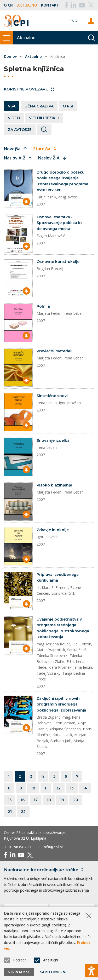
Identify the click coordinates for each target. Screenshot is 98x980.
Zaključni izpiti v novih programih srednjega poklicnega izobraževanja (61, 704)
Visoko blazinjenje (54, 485)
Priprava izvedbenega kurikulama (58, 577)
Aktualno (27, 5)
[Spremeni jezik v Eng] (73, 21)
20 (76, 800)
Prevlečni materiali (54, 351)
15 (10, 800)
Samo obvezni (53, 972)
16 (23, 800)
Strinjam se (19, 972)
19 (62, 800)
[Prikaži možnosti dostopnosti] (91, 971)
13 (72, 788)
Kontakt (50, 5)
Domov (10, 56)
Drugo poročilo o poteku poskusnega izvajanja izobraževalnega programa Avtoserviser (62, 181)
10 (33, 788)
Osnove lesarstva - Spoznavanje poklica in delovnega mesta (59, 223)
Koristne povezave (29, 89)
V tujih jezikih (44, 118)
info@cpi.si (53, 847)
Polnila (43, 306)
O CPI (9, 5)
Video (14, 118)
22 (23, 812)
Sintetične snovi (52, 396)
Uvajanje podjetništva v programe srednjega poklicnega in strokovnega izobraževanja (63, 628)
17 (36, 800)
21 (10, 812)
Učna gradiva (39, 106)
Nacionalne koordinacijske (44, 870)
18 (49, 800)
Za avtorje (20, 130)
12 (59, 788)
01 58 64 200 (20, 847)
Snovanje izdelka (53, 440)
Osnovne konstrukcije (58, 262)
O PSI (68, 106)
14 (85, 788)
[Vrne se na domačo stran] (16, 21)
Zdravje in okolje (53, 530)
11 (46, 788)
